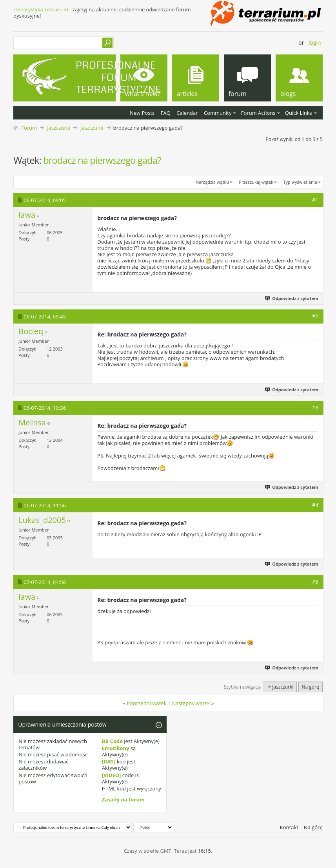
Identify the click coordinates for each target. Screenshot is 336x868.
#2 (315, 316)
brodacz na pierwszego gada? (102, 160)
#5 (315, 582)
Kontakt (289, 827)
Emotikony (116, 748)
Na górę (311, 687)
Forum (29, 128)
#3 (315, 407)
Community (218, 113)
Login (315, 42)
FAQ (166, 113)
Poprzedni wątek (147, 703)
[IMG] (109, 761)
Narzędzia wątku (212, 182)
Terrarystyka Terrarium (41, 9)
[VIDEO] (112, 775)
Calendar (187, 113)
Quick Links (299, 113)
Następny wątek (191, 703)
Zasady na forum (123, 799)
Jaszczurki (59, 128)
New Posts (142, 113)
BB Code (112, 741)
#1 (315, 200)
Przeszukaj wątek (256, 182)
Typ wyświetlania (300, 182)
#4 (315, 505)
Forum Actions (258, 113)
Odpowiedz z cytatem (292, 298)
